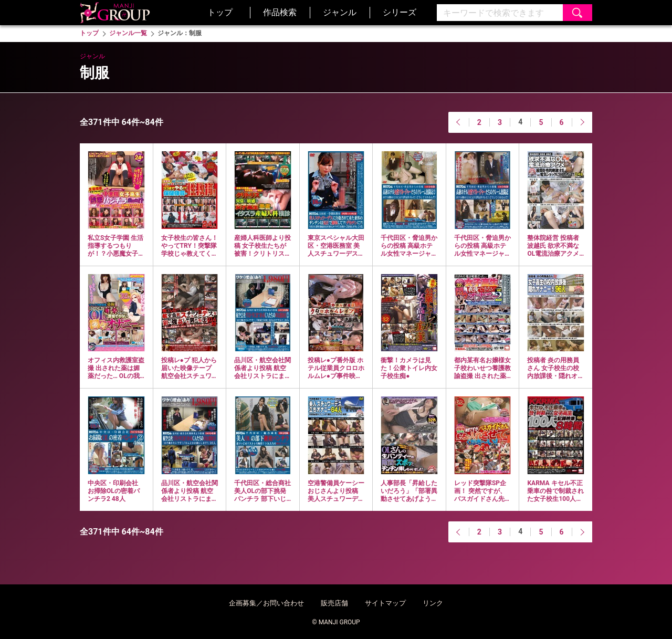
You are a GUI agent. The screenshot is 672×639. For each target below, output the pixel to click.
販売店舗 (334, 603)
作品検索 (280, 12)
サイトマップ (385, 603)
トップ (220, 12)
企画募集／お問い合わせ (266, 603)
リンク (433, 603)
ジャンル (340, 12)
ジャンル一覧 (128, 33)
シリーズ (400, 12)
